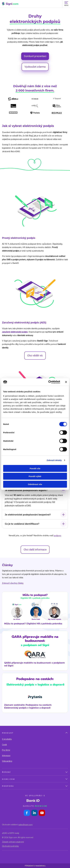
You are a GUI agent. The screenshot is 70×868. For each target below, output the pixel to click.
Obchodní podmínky (10, 846)
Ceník (4, 745)
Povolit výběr (35, 476)
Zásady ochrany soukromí (13, 842)
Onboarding (7, 761)
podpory (57, 536)
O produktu (7, 739)
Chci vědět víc (35, 355)
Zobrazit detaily (54, 460)
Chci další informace (35, 550)
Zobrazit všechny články (13, 583)
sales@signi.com (25, 825)
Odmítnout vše (35, 484)
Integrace (6, 756)
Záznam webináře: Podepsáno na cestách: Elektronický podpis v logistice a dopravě (28, 706)
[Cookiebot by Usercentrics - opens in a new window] (48, 382)
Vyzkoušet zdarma (35, 67)
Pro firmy (6, 750)
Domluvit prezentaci (35, 56)
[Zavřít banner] (66, 382)
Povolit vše (35, 468)
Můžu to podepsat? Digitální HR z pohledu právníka (33, 624)
